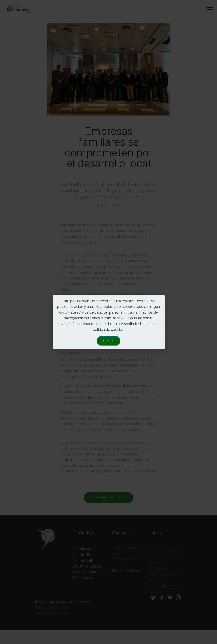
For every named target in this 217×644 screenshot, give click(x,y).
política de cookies (108, 330)
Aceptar (108, 341)
